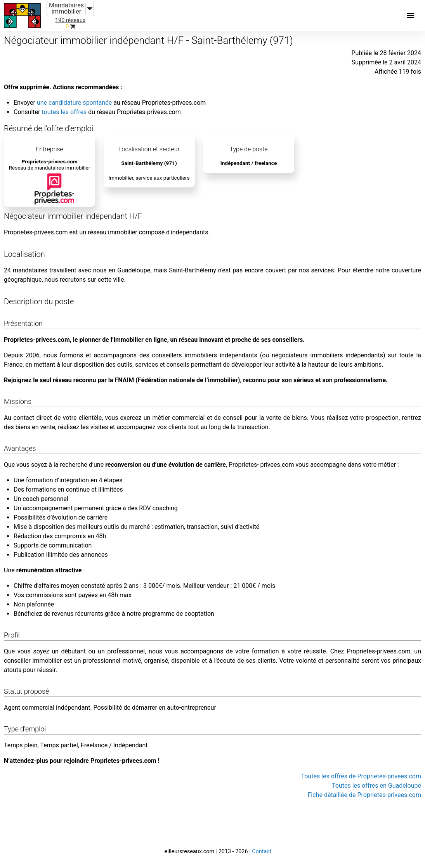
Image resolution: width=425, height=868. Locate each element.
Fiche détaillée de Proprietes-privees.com (365, 795)
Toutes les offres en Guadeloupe (376, 786)
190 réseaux (70, 20)
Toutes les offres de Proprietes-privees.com (361, 776)
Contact (262, 852)
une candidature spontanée (74, 103)
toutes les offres (64, 112)
